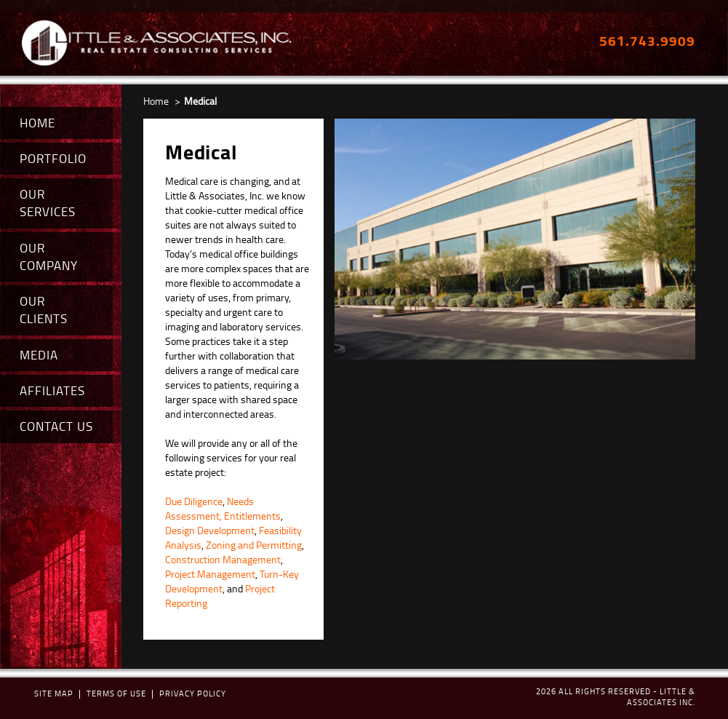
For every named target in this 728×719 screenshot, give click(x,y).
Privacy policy (193, 693)
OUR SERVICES (48, 203)
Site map (54, 693)
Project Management (210, 574)
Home (156, 101)
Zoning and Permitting (254, 545)
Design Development (210, 530)
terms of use (116, 693)
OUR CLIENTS (44, 310)
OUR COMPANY (49, 257)
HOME (37, 123)
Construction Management (223, 559)
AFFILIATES (52, 390)
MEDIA (39, 355)
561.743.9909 (647, 40)
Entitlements (252, 516)
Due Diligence (194, 501)
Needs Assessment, (209, 508)
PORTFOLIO (53, 158)
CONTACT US (56, 426)
